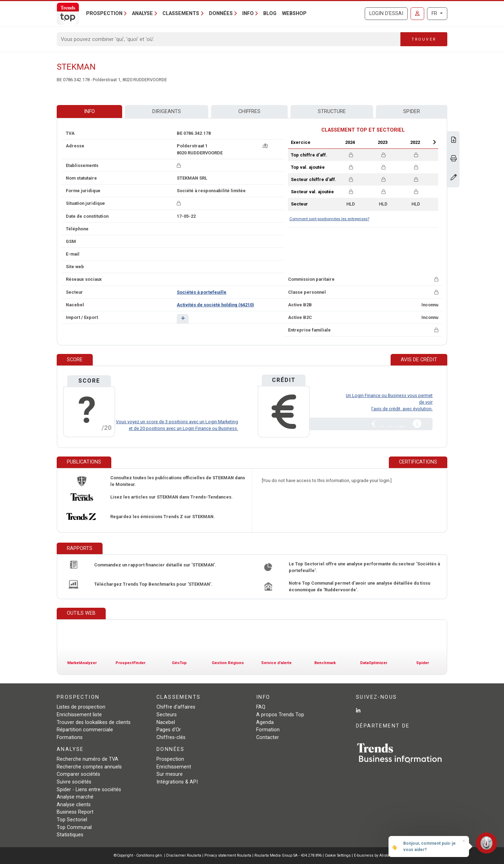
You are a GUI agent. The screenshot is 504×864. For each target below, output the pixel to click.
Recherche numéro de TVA (87, 759)
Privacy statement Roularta (228, 855)
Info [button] (248, 13)
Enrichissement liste (79, 715)
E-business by (372, 855)
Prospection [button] (104, 13)
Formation (268, 730)
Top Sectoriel (72, 820)
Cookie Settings (338, 855)
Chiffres (249, 112)
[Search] (229, 39)
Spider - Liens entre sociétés (89, 790)
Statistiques (70, 835)
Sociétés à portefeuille (202, 292)
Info (89, 112)
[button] (183, 319)
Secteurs (167, 715)
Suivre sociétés (74, 782)
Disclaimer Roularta (184, 855)
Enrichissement (174, 767)
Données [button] (221, 13)
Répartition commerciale (85, 730)
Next (434, 142)
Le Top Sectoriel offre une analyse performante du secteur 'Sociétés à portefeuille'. (364, 567)
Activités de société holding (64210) (215, 305)
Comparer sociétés (78, 774)
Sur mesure (170, 774)
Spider (412, 112)
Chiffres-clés (171, 737)
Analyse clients (74, 805)
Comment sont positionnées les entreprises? (329, 219)
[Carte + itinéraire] (265, 146)
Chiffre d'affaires (176, 707)
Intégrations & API (177, 782)
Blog (270, 13)
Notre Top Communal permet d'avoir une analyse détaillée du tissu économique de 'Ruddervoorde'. (359, 586)
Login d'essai (386, 13)
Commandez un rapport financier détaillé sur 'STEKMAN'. (155, 565)
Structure (332, 112)
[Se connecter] (417, 14)
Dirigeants (167, 112)
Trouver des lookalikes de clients (94, 722)
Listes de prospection (81, 707)
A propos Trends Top (280, 715)
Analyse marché (75, 797)
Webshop (294, 13)
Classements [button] (181, 13)
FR (435, 13)
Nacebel (166, 722)
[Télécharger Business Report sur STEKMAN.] (454, 141)
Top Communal (74, 827)
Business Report (75, 812)
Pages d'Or (169, 730)
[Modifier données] (454, 178)
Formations (70, 737)
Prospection (170, 759)
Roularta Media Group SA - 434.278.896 (289, 855)
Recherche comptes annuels (89, 767)
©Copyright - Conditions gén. (138, 855)
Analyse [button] (142, 13)
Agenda (265, 722)
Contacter (268, 737)
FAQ (261, 707)
